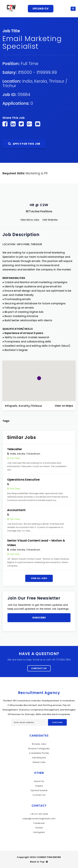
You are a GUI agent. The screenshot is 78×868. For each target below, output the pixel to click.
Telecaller (15, 449)
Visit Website (50, 220)
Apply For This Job (24, 144)
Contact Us (39, 668)
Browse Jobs (39, 744)
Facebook (39, 823)
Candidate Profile (39, 753)
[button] (39, 378)
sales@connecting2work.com (39, 819)
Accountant (16, 510)
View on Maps (64, 406)
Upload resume (39, 790)
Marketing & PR (37, 173)
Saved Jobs (39, 762)
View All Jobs (39, 578)
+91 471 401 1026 (39, 814)
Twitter (39, 828)
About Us (39, 781)
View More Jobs (30, 220)
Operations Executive (23, 480)
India (27, 81)
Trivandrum (33, 454)
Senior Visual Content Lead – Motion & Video (36, 543)
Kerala (41, 81)
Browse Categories (39, 749)
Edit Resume (39, 758)
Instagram (39, 832)
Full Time (30, 64)
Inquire (39, 786)
